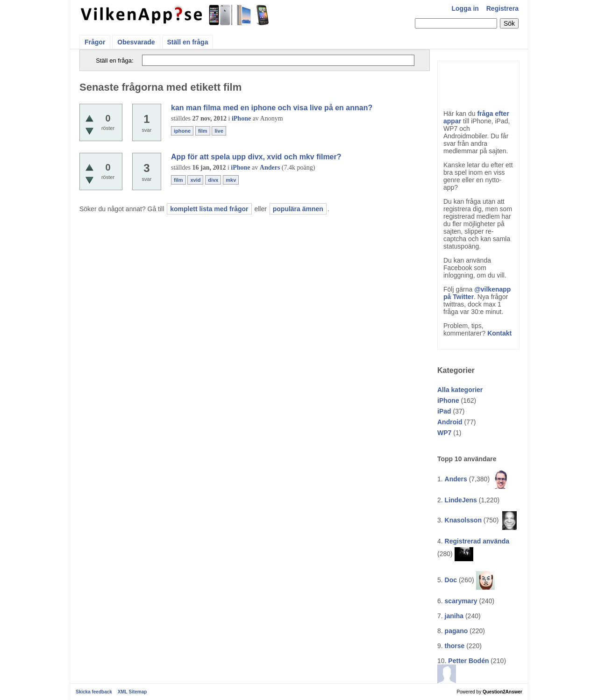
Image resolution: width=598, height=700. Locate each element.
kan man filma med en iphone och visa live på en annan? (272, 108)
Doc (451, 580)
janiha (454, 616)
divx (213, 180)
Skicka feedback (94, 692)
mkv (231, 180)
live (219, 131)
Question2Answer (502, 692)
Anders (456, 479)
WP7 (444, 433)
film (203, 131)
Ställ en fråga (188, 42)
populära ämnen (298, 209)
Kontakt (499, 333)
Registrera (502, 8)
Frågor (95, 42)
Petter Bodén (468, 661)
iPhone (448, 400)
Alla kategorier (460, 390)
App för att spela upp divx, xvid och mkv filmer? (256, 157)
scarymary (461, 601)
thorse (455, 646)
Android (450, 422)
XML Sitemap (132, 692)
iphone (182, 131)
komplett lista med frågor (209, 209)
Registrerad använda (477, 541)
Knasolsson (463, 520)
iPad (444, 411)
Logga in (465, 8)
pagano (456, 631)
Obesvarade (136, 42)
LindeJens (461, 500)
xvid (195, 180)
